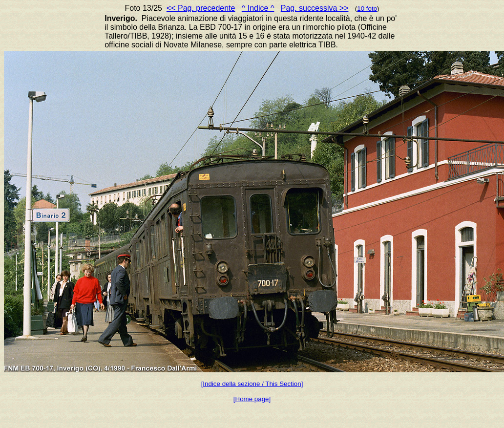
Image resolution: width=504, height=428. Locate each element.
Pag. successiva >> (315, 8)
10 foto (367, 9)
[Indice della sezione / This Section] (252, 384)
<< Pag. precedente (201, 8)
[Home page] (252, 399)
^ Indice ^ (258, 8)
